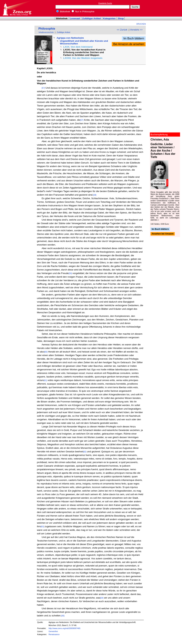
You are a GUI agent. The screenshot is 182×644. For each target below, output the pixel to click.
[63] (42, 527)
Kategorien (109, 18)
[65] (63, 616)
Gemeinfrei (53, 631)
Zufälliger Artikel (92, 18)
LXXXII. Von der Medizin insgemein (83, 58)
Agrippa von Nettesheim (70, 38)
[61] (45, 380)
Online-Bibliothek (17, 8)
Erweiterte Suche (105, 3)
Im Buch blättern (134, 38)
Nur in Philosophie (83, 11)
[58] (95, 195)
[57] (43, 88)
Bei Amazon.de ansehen (129, 44)
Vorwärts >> (136, 30)
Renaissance (54, 634)
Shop (121, 18)
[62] (85, 452)
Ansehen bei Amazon (163, 234)
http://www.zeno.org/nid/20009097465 (64, 628)
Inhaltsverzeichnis (46, 32)
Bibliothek (63, 11)
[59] (70, 273)
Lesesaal (75, 18)
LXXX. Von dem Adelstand (78, 47)
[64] (102, 598)
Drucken (141, 24)
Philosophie (47, 29)
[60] (46, 352)
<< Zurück (122, 30)
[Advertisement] (166, 8)
